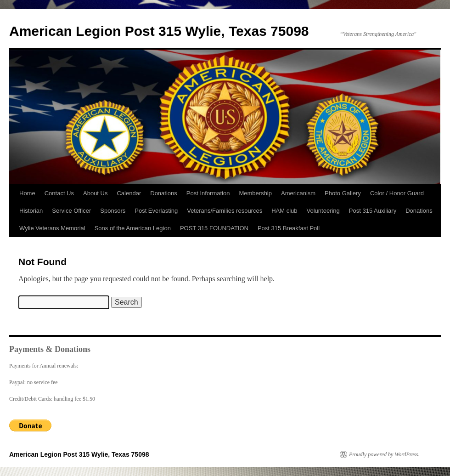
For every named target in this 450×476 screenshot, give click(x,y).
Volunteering (323, 211)
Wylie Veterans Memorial (52, 228)
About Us (95, 193)
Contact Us (59, 193)
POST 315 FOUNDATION (214, 228)
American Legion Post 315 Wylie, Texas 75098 (159, 31)
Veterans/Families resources (225, 211)
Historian (31, 211)
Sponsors (113, 211)
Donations (164, 193)
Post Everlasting (156, 211)
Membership (255, 193)
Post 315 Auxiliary (373, 211)
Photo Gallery (343, 193)
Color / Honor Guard (397, 193)
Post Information (208, 193)
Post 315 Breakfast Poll (289, 228)
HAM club (284, 211)
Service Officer (71, 211)
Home (27, 193)
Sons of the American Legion (133, 228)
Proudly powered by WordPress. (384, 454)
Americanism (298, 193)
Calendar (129, 193)
